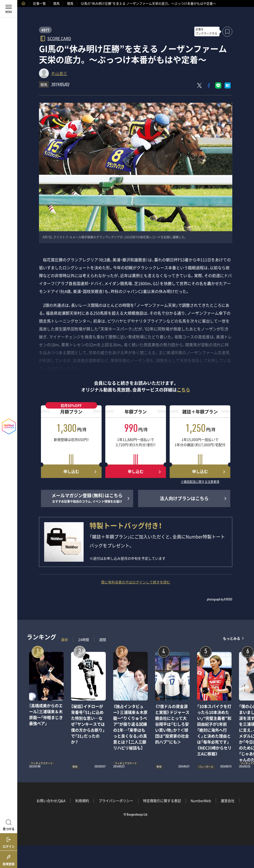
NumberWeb (201, 801)
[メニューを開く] (9, 9)
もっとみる (232, 638)
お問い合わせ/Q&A (51, 801)
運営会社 (228, 801)
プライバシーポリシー (116, 801)
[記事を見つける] (9, 824)
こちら (183, 390)
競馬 (56, 3)
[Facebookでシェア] (209, 85)
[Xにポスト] (200, 85)
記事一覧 (39, 3)
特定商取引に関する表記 (162, 801)
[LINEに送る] (218, 85)
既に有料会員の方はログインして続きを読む (136, 582)
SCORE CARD (59, 38)
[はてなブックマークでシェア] (228, 85)
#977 (45, 30)
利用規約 (82, 801)
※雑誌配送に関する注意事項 (200, 482)
